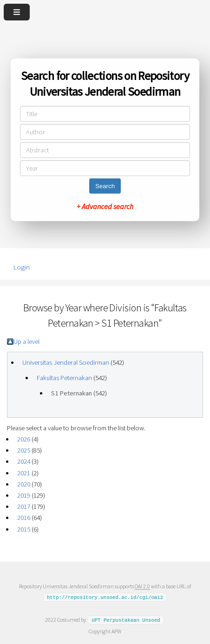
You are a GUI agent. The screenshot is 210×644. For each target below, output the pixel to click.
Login (22, 267)
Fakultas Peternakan (64, 378)
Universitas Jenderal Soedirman (66, 362)
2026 (24, 439)
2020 (24, 484)
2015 (24, 529)
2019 (24, 495)
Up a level (26, 342)
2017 (24, 506)
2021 (24, 473)
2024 (24, 461)
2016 (24, 518)
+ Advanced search (105, 206)
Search (105, 186)
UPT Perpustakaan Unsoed (126, 620)
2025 (24, 450)
